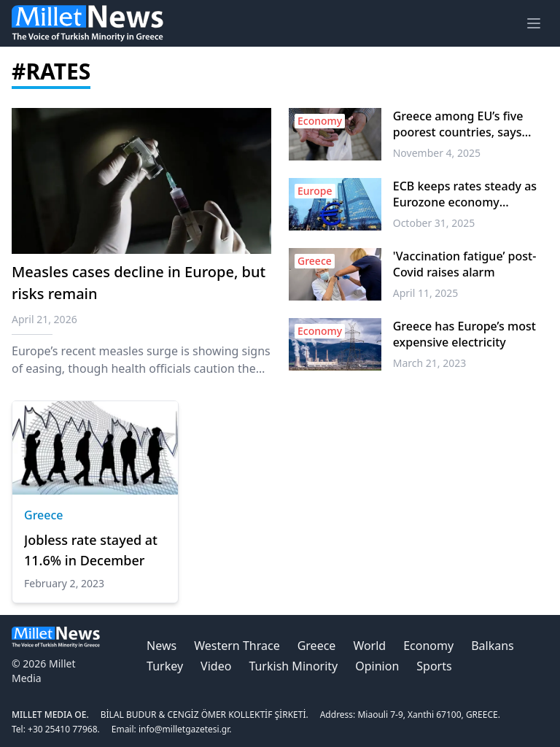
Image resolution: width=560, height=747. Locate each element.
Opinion (377, 666)
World (369, 646)
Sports (434, 666)
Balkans (493, 646)
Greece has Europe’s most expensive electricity (464, 334)
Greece (44, 515)
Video (216, 666)
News (162, 646)
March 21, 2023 (430, 363)
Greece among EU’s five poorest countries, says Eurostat (458, 124)
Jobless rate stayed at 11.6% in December (91, 550)
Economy (428, 646)
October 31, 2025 (434, 223)
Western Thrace (237, 646)
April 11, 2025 (426, 293)
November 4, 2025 (437, 153)
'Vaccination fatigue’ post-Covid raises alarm (465, 264)
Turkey (165, 666)
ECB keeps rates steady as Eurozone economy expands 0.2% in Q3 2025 (465, 194)
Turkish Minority (293, 666)
